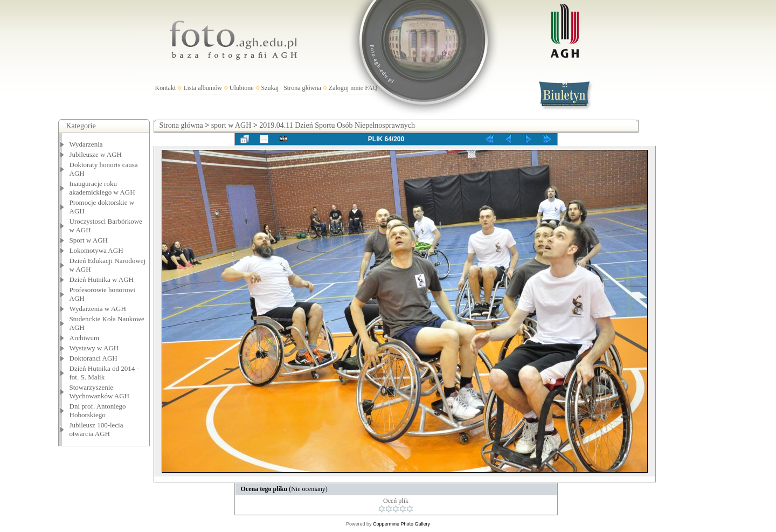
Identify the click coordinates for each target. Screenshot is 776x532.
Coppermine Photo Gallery (401, 524)
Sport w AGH (89, 240)
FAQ (371, 88)
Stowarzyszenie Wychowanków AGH (100, 392)
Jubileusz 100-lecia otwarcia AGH (96, 429)
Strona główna (302, 88)
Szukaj (270, 88)
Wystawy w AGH (94, 348)
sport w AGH (231, 125)
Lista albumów (203, 88)
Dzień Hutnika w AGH (102, 279)
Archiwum (85, 338)
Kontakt (166, 88)
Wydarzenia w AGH (98, 309)
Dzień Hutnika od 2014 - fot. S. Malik (104, 373)
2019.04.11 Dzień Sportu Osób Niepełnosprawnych (337, 125)
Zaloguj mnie (346, 88)
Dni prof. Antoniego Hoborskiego (98, 410)
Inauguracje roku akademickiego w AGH (102, 188)
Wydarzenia (86, 144)
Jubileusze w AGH (96, 154)
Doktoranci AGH (93, 358)
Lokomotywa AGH (96, 250)
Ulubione (242, 88)
